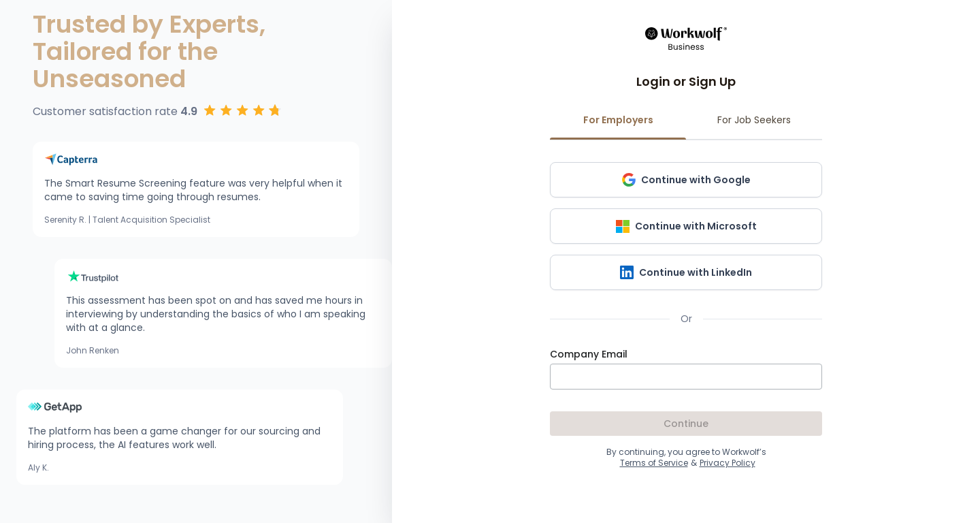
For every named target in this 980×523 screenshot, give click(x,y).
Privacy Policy (728, 463)
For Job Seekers (754, 126)
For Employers (618, 126)
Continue (686, 424)
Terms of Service (654, 463)
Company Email (589, 354)
